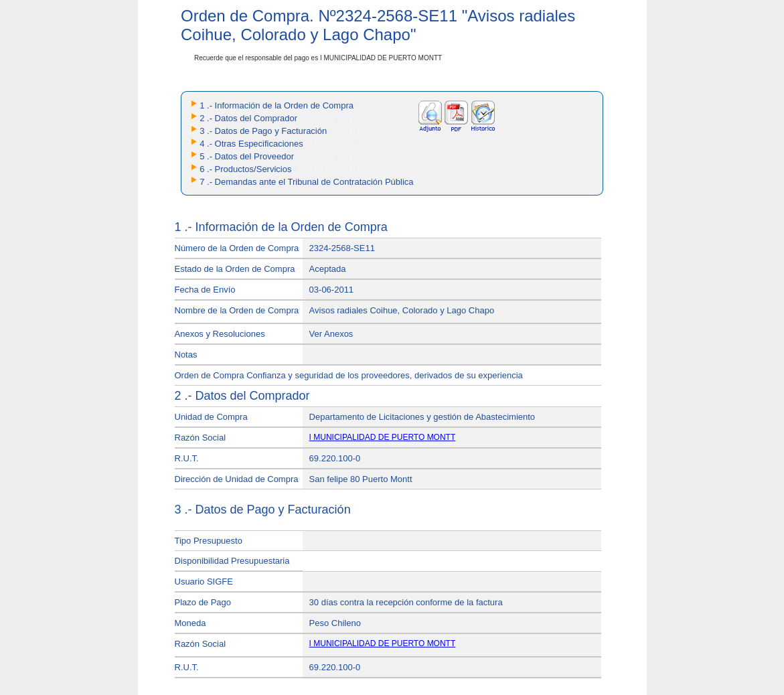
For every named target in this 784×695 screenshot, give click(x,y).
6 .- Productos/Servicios (245, 169)
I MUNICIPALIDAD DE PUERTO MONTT (383, 437)
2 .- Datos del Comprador (248, 118)
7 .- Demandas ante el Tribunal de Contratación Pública (306, 182)
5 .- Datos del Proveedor (247, 156)
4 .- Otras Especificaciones (251, 144)
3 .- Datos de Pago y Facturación (263, 131)
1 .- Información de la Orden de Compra (277, 105)
